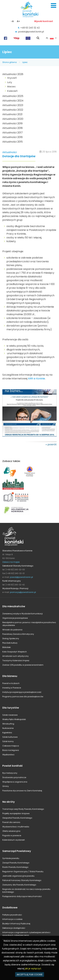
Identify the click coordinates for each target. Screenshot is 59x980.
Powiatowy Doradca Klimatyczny (18, 634)
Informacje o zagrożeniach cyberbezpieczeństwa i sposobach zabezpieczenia (26, 934)
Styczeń (12, 78)
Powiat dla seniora (11, 822)
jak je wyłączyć (33, 969)
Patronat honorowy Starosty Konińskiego (22, 880)
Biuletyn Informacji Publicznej (16, 924)
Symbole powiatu (11, 858)
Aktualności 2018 (13, 128)
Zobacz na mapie (11, 562)
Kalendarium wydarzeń (14, 840)
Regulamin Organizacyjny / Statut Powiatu (23, 872)
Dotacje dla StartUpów (19, 156)
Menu (53, 6)
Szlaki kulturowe (10, 737)
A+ (18, 21)
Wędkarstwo (8, 755)
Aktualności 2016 (13, 137)
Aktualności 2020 (13, 119)
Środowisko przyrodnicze (14, 777)
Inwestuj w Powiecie (12, 688)
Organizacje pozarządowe (15, 618)
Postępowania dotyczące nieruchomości (22, 896)
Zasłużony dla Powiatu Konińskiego (19, 885)
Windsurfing (8, 724)
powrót (52, 444)
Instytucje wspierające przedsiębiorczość (22, 692)
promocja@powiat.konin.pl (23, 592)
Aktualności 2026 (13, 74)
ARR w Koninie (37, 379)
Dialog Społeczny (11, 638)
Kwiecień (12, 91)
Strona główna (10, 62)
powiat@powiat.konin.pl (31, 32)
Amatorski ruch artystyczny (15, 656)
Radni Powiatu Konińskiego (15, 867)
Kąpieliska (7, 733)
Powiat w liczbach (11, 683)
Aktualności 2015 (13, 142)
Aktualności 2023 (13, 105)
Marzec (11, 86)
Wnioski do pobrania (12, 630)
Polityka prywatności (12, 915)
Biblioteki (7, 647)
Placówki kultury (10, 643)
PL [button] (50, 38)
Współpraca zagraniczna (15, 782)
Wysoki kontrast (44, 21)
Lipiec (25, 62)
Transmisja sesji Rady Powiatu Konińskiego (23, 809)
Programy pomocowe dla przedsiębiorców (23, 697)
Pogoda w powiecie (12, 835)
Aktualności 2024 (13, 101)
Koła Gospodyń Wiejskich (15, 652)
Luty (10, 82)
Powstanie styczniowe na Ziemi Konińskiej (22, 791)
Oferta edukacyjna (11, 831)
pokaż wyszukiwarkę (38, 38)
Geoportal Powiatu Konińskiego (17, 818)
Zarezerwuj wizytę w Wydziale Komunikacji (22, 614)
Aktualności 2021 (12, 114)
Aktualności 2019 (12, 123)
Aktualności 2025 (13, 96)
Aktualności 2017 (13, 133)
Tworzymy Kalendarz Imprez (16, 660)
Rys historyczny (10, 773)
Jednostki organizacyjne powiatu (18, 876)
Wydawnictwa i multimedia (16, 827)
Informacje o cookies (12, 919)
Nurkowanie (8, 728)
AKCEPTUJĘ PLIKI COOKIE (30, 974)
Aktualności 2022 (13, 110)
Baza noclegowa (11, 750)
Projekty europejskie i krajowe (16, 813)
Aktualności (10, 152)
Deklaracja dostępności (14, 928)
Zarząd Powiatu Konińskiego (16, 863)
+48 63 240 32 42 (30, 28)
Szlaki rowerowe (10, 715)
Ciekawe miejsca (11, 746)
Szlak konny (8, 741)
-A (12, 21)
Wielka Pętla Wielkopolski (14, 719)
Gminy (6, 786)
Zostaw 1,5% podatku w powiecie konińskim (23, 665)
